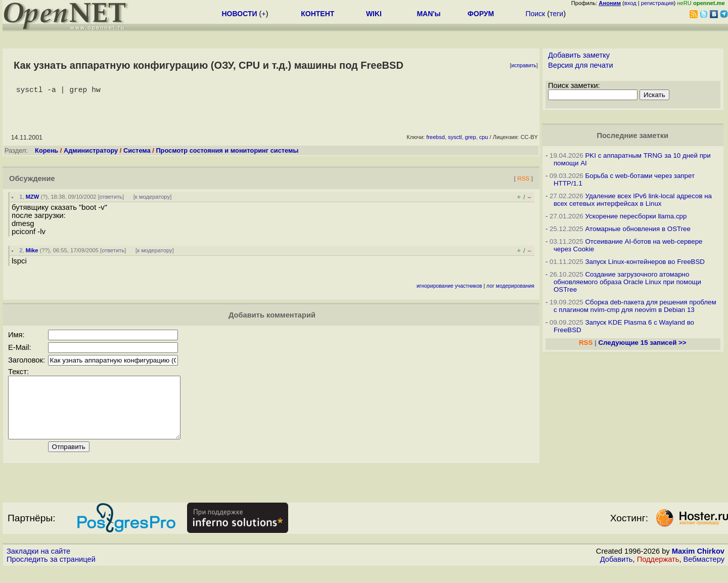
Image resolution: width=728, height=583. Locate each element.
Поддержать (658, 573)
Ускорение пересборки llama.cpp (636, 216)
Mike (32, 252)
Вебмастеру (704, 573)
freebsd (436, 139)
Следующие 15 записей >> (642, 343)
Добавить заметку (579, 55)
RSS (523, 180)
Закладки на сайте (38, 565)
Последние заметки (632, 136)
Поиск (535, 14)
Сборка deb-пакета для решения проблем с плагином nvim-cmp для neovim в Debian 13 (635, 306)
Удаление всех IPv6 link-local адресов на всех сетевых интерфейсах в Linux (633, 200)
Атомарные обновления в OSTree (638, 229)
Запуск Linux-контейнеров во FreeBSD (645, 262)
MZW (33, 199)
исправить (524, 65)
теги (556, 14)
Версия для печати (581, 65)
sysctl (455, 139)
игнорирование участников (449, 288)
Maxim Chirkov (698, 565)
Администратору (91, 152)
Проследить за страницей (51, 573)
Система (137, 152)
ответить (111, 199)
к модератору (153, 199)
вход (630, 3)
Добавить (617, 573)
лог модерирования (510, 288)
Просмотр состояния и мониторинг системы (227, 152)
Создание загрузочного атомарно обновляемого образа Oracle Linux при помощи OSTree (627, 282)
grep (471, 139)
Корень (47, 152)
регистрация (657, 3)
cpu (484, 139)
